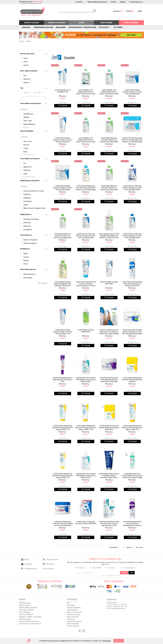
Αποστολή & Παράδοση (26, 610)
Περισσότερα (107, 641)
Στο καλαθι (63, 106)
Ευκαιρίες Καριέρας (73, 624)
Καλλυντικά (26, 27)
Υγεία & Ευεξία (104, 27)
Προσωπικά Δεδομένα (74, 608)
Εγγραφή (123, 2)
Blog (68, 603)
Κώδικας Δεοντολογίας (74, 621)
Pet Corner (118, 27)
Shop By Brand (106, 23)
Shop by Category (32, 23)
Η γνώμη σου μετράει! (74, 614)
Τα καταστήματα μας (73, 626)
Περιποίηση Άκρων (75, 27)
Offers (81, 23)
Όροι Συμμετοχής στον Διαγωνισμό (30, 624)
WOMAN (124, 573)
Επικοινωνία (48, 569)
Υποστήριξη (26, 564)
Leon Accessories (131, 23)
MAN (132, 573)
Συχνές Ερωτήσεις (73, 610)
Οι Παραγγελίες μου (29, 569)
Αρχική (25, 559)
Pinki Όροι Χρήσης (25, 605)
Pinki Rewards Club (25, 603)
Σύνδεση (114, 2)
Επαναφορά (44, 283)
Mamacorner (61, 27)
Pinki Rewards (49, 564)
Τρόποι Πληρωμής (25, 612)
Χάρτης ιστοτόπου (73, 617)
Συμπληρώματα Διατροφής (43, 27)
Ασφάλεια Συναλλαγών (26, 614)
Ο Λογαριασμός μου (50, 559)
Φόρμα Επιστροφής (25, 619)
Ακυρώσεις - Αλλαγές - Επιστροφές (30, 617)
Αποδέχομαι (119, 641)
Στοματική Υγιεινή (89, 27)
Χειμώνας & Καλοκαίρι (57, 23)
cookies (63, 641)
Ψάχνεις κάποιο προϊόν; (74, 612)
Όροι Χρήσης (71, 605)
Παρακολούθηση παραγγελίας (97, 2)
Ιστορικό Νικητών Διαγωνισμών (29, 621)
